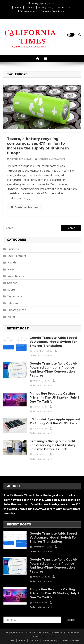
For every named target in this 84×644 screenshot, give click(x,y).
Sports (11, 290)
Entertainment (17, 256)
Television (13, 303)
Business (13, 249)
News (11, 269)
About (18, 7)
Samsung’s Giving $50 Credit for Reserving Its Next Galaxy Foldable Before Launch (53, 445)
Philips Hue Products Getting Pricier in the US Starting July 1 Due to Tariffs (54, 398)
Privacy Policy (46, 7)
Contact (30, 7)
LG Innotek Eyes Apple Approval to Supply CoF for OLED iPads (55, 421)
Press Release (16, 276)
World (11, 317)
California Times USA (24, 495)
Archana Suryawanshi (51, 159)
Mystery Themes (47, 636)
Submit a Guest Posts (52, 11)
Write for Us (64, 7)
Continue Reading (25, 207)
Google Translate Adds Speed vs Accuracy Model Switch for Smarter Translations (53, 342)
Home (11, 640)
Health (12, 263)
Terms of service (29, 11)
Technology (15, 296)
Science (12, 283)
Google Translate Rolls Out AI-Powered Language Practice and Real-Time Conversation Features (53, 370)
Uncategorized (17, 310)
